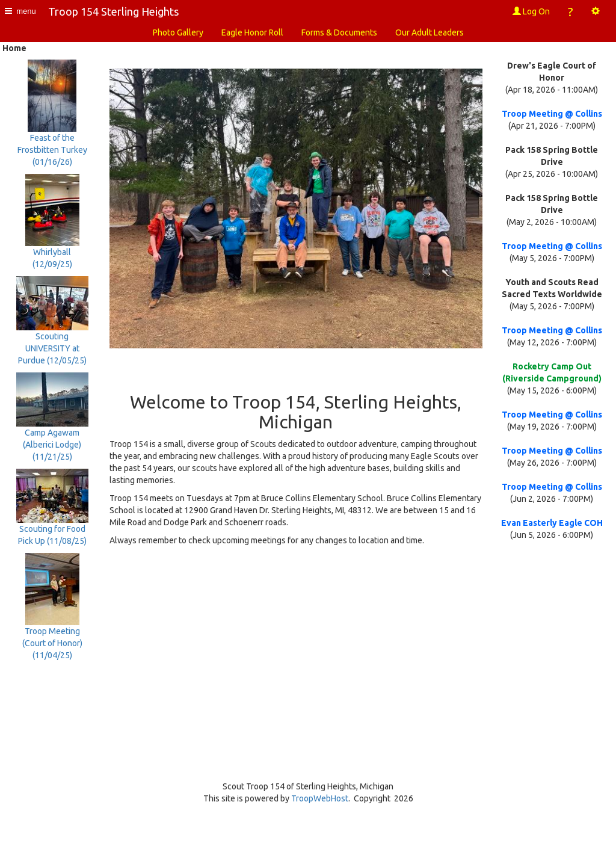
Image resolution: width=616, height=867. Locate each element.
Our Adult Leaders (430, 32)
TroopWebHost (320, 798)
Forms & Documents (339, 32)
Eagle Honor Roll (252, 32)
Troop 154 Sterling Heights (113, 11)
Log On (531, 11)
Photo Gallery (178, 32)
